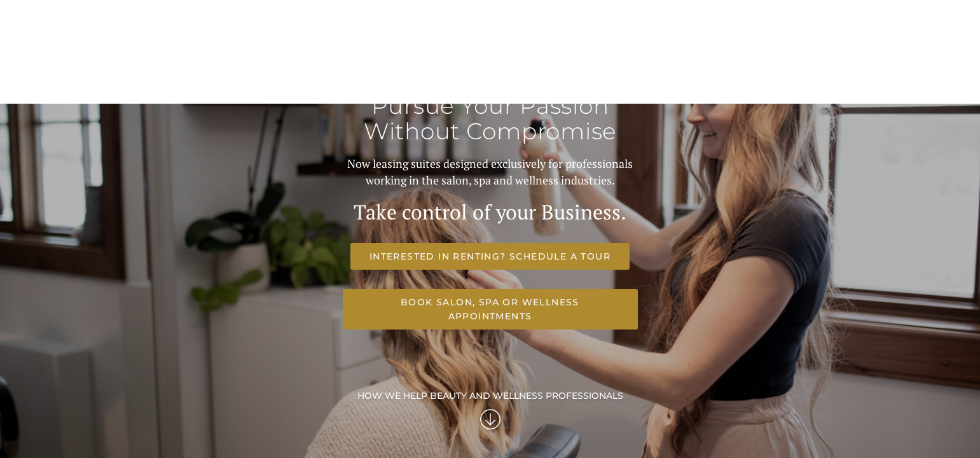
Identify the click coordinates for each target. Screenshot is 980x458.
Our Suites (484, 55)
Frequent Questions (625, 55)
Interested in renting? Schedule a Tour (334, 424)
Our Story (695, 55)
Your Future (550, 55)
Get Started (761, 55)
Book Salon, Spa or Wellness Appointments (633, 424)
